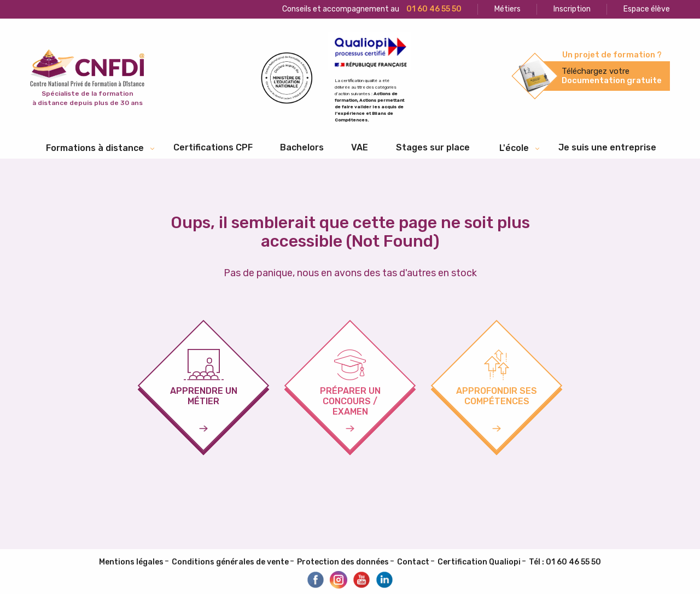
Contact (413, 562)
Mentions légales (131, 562)
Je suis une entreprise (607, 147)
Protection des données (343, 562)
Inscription (572, 9)
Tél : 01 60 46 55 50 (565, 562)
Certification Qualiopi (479, 562)
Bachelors (302, 147)
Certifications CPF (213, 147)
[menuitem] (213, 148)
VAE (360, 147)
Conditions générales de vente (230, 562)
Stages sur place (433, 147)
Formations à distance (95, 148)
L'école (514, 148)
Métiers (507, 9)
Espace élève (647, 9)
